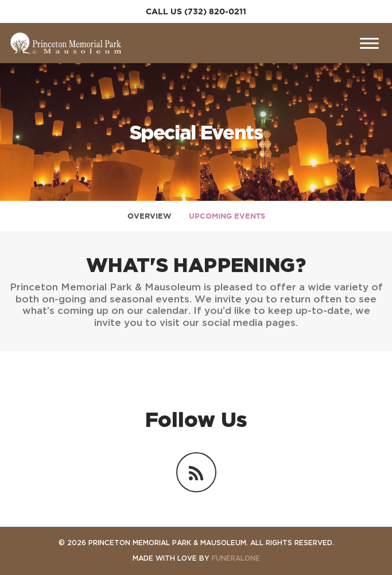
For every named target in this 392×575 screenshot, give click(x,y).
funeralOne (236, 558)
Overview (150, 216)
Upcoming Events (227, 216)
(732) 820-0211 (215, 11)
